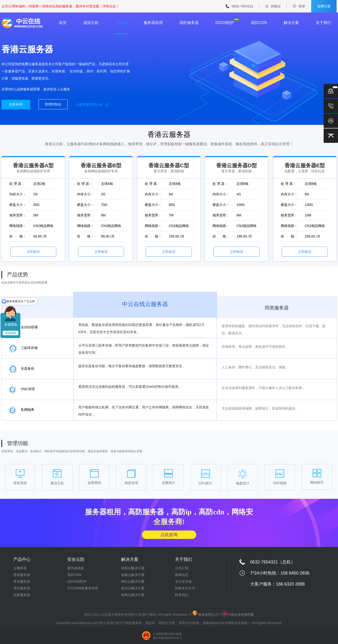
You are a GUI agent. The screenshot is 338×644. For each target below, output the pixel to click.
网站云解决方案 (133, 581)
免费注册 (324, 6)
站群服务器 (22, 595)
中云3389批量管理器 (83, 588)
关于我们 (323, 23)
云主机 (121, 23)
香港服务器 (22, 575)
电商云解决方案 (133, 595)
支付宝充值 (183, 581)
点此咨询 (169, 534)
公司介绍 (182, 568)
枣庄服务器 (22, 588)
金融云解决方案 (133, 575)
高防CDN (259, 23)
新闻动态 (182, 575)
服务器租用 (153, 23)
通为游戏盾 (76, 568)
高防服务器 (189, 23)
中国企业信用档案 (238, 615)
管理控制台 (53, 104)
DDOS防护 (225, 23)
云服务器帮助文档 (92, 104)
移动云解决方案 (133, 588)
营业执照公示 (205, 615)
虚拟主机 (91, 23)
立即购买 (33, 252)
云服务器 (20, 568)
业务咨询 (16, 104)
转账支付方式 (185, 588)
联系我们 (182, 595)
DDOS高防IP (77, 581)
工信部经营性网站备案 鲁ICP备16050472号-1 (167, 636)
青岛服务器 (22, 581)
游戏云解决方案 (133, 568)
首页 (63, 23)
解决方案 (291, 23)
